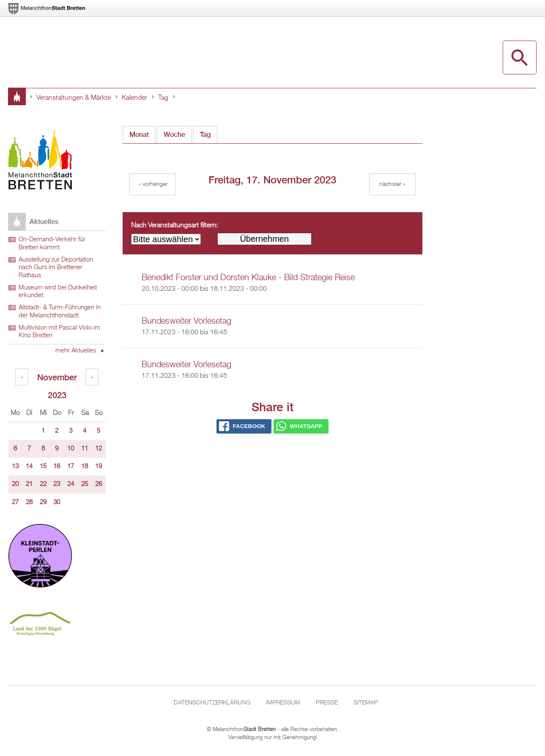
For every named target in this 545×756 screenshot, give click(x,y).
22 (43, 484)
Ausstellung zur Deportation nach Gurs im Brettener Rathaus (56, 268)
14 (29, 467)
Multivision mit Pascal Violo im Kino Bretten (59, 332)
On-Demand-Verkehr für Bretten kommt (52, 244)
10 (71, 449)
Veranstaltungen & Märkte (74, 98)
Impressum (283, 703)
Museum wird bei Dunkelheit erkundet (58, 292)
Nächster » (392, 184)
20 (15, 484)
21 (29, 484)
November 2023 (57, 379)
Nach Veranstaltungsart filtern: (174, 226)
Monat (139, 135)
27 (15, 502)
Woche (174, 135)
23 (57, 484)
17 (71, 467)
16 (57, 467)
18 (85, 467)
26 (99, 484)
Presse (327, 703)
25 (85, 484)
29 (43, 502)
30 (57, 502)
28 (29, 502)
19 (99, 467)
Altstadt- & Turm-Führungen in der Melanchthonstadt (60, 312)
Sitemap (366, 703)
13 (15, 467)
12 (99, 449)
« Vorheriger (153, 184)
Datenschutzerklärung (212, 703)
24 (71, 484)
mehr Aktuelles (77, 351)
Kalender (134, 98)
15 (43, 467)
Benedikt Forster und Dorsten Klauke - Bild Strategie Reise (248, 278)
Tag (163, 98)
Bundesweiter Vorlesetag (186, 321)
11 (85, 449)
